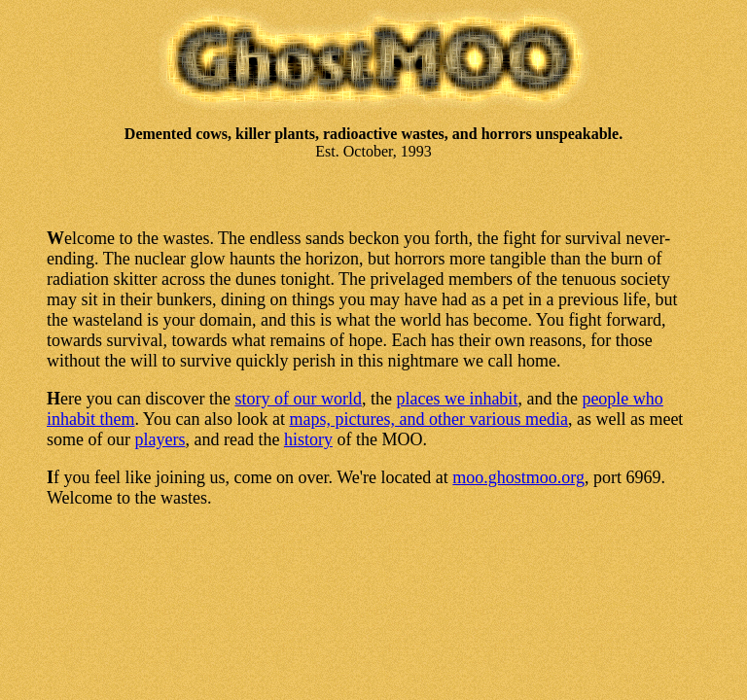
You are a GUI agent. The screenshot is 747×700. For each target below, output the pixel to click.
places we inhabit (457, 399)
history (308, 439)
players (160, 439)
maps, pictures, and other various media (428, 419)
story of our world (298, 399)
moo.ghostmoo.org (518, 477)
